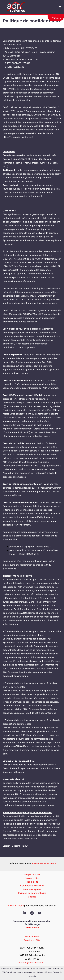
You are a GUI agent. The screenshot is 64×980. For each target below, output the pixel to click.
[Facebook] (32, 913)
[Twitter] (40, 913)
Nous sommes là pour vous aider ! (32, 921)
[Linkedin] (24, 913)
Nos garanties (32, 878)
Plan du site (32, 882)
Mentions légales (32, 889)
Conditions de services (32, 886)
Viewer (32, 927)
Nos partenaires (32, 874)
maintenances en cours (44, 863)
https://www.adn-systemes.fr (18, 137)
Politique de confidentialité (32, 893)
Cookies (32, 897)
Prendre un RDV (32, 940)
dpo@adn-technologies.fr (38, 547)
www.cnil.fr (9, 569)
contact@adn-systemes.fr (32, 963)
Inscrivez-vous (16, 906)
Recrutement (32, 937)
